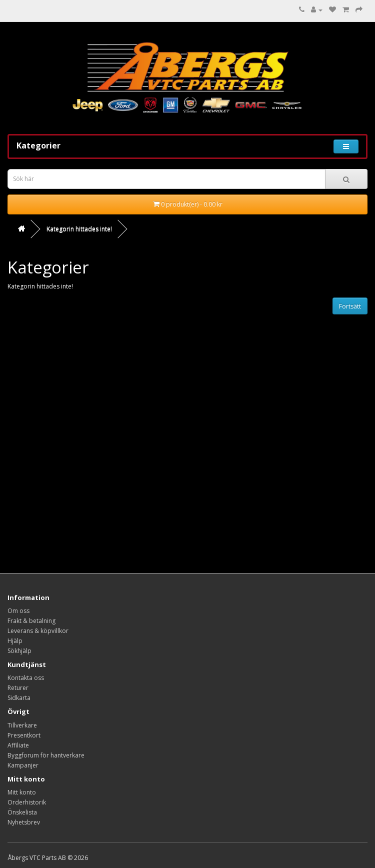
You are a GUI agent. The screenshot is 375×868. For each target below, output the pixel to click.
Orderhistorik (27, 802)
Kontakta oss (26, 678)
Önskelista (22, 812)
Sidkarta (19, 698)
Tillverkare (22, 725)
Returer (18, 688)
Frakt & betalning (31, 621)
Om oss (18, 611)
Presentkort (24, 735)
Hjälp (15, 641)
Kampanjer (23, 765)
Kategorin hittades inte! (79, 229)
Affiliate (18, 745)
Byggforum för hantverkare (46, 755)
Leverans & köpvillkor (38, 631)
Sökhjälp (19, 651)
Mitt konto (22, 792)
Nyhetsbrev (24, 822)
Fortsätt (350, 306)
